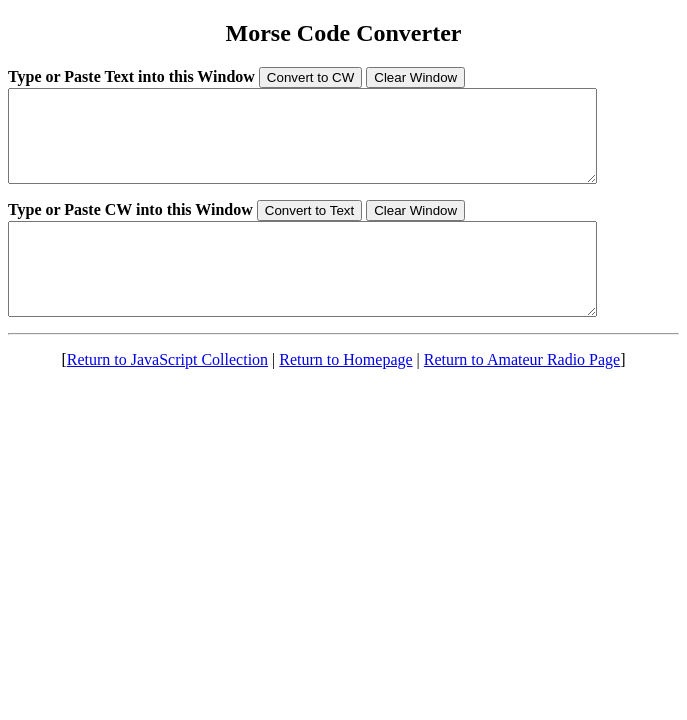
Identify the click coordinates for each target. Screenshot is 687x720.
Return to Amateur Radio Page (522, 395)
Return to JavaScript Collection (167, 395)
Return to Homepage (345, 395)
